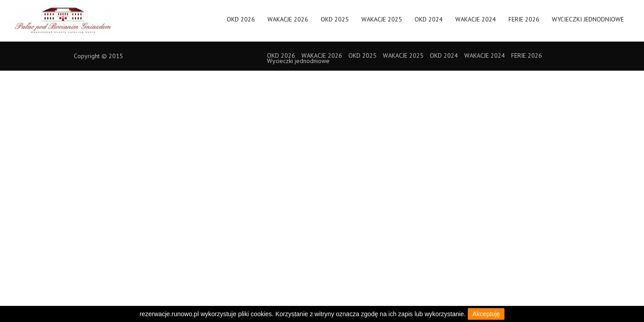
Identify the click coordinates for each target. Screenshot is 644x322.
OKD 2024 (429, 23)
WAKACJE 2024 (476, 23)
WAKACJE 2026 (288, 23)
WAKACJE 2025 (382, 23)
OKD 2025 (335, 23)
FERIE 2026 (524, 23)
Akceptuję (486, 314)
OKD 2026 (241, 23)
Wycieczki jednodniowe (588, 23)
